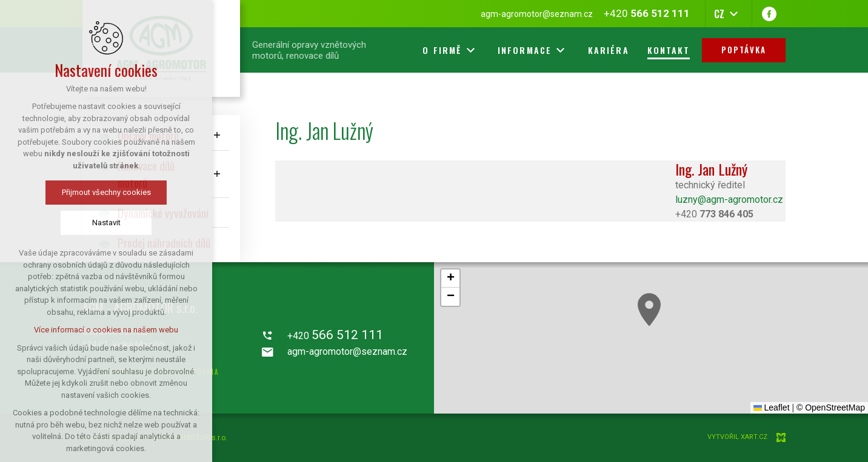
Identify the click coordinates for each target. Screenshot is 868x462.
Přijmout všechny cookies (106, 192)
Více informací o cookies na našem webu (106, 330)
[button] (649, 310)
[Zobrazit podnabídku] (217, 135)
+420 (714, 214)
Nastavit (106, 223)
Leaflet (772, 408)
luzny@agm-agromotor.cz (729, 200)
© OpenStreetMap (831, 408)
